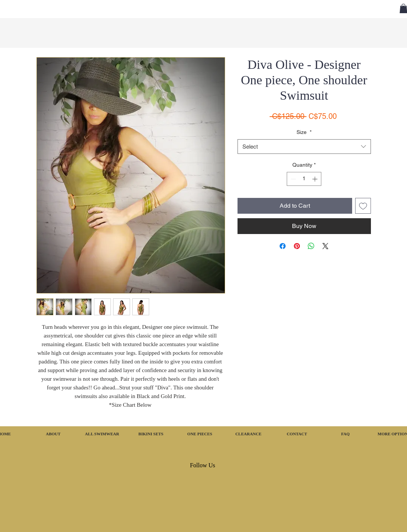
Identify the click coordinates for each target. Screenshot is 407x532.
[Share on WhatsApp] (311, 246)
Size (304, 132)
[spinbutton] (304, 179)
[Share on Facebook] (283, 246)
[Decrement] (293, 179)
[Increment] (315, 179)
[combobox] (304, 147)
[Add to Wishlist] (363, 206)
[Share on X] (325, 246)
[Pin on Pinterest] (297, 246)
